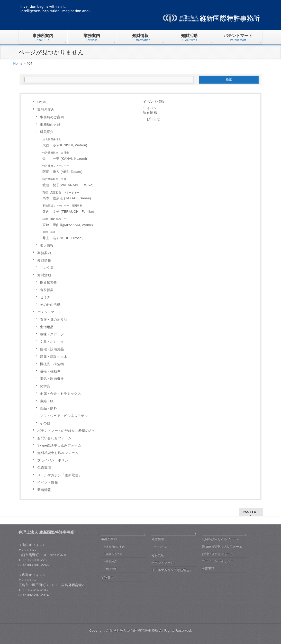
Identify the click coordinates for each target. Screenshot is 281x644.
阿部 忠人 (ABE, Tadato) (88, 168)
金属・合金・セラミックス (60, 394)
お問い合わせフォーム (54, 438)
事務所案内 (46, 110)
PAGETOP (251, 512)
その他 (45, 423)
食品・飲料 (48, 408)
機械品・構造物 (52, 364)
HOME (42, 102)
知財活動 (44, 275)
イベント (153, 108)
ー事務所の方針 (113, 554)
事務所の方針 (50, 125)
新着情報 (44, 490)
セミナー (47, 297)
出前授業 (47, 290)
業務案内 (44, 253)
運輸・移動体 (50, 371)
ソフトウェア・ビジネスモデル (64, 416)
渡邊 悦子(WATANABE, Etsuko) (88, 182)
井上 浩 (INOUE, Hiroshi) (88, 235)
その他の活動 (50, 305)
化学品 (45, 386)
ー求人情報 (110, 569)
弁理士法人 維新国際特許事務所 (134, 630)
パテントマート (49, 312)
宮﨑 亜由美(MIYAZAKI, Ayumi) (88, 222)
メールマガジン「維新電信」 (60, 475)
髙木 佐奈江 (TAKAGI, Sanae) (88, 195)
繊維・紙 (47, 401)
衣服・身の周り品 (53, 320)
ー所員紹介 (110, 561)
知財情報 (44, 260)
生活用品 (47, 327)
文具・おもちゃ (52, 342)
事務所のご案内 (52, 117)
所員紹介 (47, 132)
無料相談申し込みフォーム (58, 453)
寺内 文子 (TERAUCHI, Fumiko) (88, 208)
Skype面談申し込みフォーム (59, 445)
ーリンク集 (161, 547)
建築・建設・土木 (53, 357)
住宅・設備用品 (52, 349)
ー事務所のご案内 (114, 547)
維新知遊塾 (48, 283)
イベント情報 (48, 482)
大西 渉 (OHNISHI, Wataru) (88, 142)
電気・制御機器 (52, 379)
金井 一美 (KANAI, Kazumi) (88, 155)
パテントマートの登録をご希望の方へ (66, 431)
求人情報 (47, 245)
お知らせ (153, 119)
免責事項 (44, 468)
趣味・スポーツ (52, 334)
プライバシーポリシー (54, 460)
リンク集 (47, 268)
